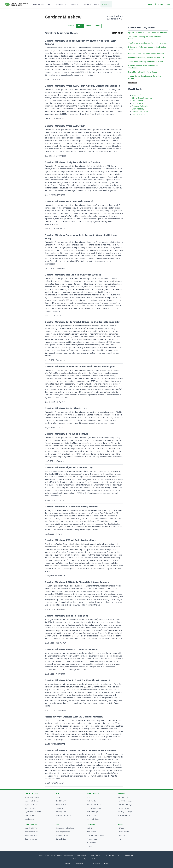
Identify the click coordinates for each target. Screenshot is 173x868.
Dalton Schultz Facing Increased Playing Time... (147, 53)
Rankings (73, 4)
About (67, 863)
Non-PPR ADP (61, 805)
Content (105, 4)
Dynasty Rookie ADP (64, 815)
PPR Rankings (123, 797)
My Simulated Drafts (33, 812)
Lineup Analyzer (31, 835)
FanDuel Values (62, 835)
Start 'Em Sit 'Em (31, 828)
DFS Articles (91, 843)
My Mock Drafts (31, 805)
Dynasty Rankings (125, 812)
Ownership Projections (65, 828)
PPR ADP (59, 797)
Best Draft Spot (138, 114)
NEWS (80, 26)
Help (150, 4)
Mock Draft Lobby (32, 797)
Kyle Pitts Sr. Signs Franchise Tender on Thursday (148, 33)
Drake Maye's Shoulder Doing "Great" (143, 72)
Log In (168, 4)
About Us (121, 835)
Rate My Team (30, 815)
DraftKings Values (63, 832)
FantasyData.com (93, 859)
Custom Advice (31, 839)
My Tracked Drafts (94, 805)
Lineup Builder (61, 839)
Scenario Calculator (140, 106)
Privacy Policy (79, 863)
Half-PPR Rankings (125, 801)
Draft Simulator (138, 103)
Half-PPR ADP (61, 801)
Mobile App (29, 819)
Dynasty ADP (61, 812)
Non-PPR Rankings (125, 805)
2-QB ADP (59, 808)
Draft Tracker (137, 101)
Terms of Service (94, 863)
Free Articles (91, 832)
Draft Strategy (138, 109)
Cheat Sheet (92, 797)
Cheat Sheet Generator (142, 98)
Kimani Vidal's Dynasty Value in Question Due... (147, 57)
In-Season (85, 4)
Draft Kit (90, 828)
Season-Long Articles (95, 835)
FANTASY (71, 26)
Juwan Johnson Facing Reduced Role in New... (146, 62)
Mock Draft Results (32, 801)
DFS (96, 4)
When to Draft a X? (140, 112)
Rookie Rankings (124, 815)
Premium (159, 4)
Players (89, 846)
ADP (49, 4)
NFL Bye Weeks (123, 832)
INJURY (97, 26)
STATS (88, 26)
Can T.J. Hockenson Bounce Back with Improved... (148, 43)
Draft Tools (60, 4)
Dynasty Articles (93, 839)
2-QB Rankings (123, 808)
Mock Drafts (38, 4)
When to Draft (92, 815)
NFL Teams (122, 828)
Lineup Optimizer (31, 832)
